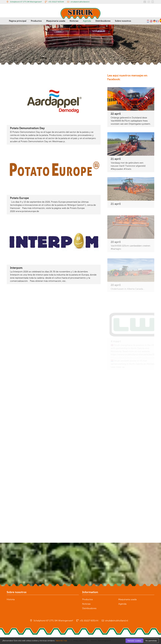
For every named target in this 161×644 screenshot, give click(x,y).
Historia (11, 599)
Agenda (122, 604)
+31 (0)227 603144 (56, 2)
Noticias (86, 604)
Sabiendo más (61, 641)
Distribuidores (89, 608)
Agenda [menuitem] (87, 21)
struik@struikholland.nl (80, 2)
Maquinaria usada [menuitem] (56, 21)
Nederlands (148, 21)
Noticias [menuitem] (74, 21)
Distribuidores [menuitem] (103, 21)
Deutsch (154, 21)
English (151, 21)
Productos (87, 599)
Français (158, 21)
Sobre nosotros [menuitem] (123, 21)
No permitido (151, 641)
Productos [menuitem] (36, 21)
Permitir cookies (134, 641)
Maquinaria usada (127, 599)
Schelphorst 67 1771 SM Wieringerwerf (26, 2)
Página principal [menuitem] (18, 21)
